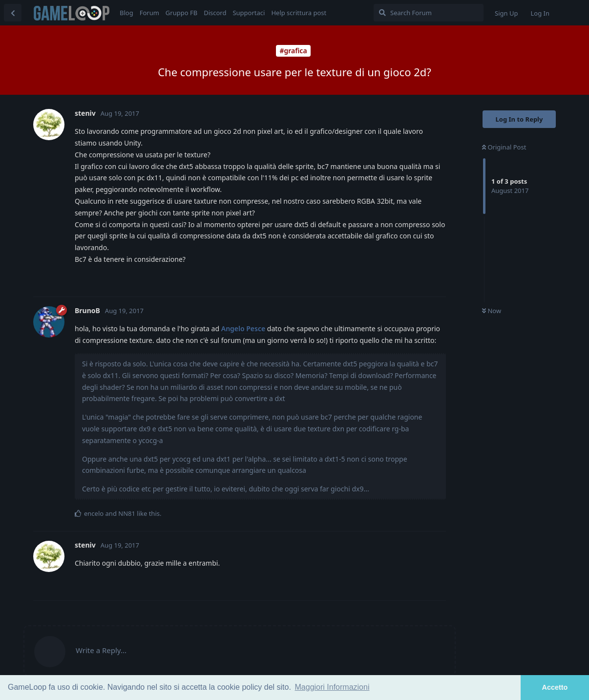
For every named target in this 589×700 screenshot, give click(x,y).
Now (492, 311)
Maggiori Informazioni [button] (332, 687)
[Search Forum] (429, 13)
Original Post (504, 147)
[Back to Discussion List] (13, 13)
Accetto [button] (555, 687)
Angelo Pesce (243, 329)
